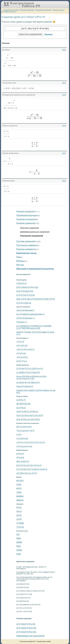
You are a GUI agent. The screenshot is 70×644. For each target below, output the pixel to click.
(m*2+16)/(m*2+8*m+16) (27, 287)
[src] (64, 50)
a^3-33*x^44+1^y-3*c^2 (27, 473)
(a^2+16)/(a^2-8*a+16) (26, 628)
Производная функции (27, 215)
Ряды (19, 257)
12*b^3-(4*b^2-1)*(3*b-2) (27, 412)
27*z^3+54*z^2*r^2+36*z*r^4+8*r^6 (32, 469)
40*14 (19, 512)
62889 (19, 542)
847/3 (19, 489)
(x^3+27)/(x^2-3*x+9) (26, 295)
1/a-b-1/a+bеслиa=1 (25, 310)
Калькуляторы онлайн (11, 10)
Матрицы (21, 261)
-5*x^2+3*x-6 (22, 357)
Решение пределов (25, 212)
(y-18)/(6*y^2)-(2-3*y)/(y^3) (28, 373)
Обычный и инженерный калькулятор (35, 269)
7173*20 (20, 527)
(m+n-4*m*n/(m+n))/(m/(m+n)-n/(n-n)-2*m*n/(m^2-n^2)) (32, 378)
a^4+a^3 (20, 454)
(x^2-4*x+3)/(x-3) (24, 303)
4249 (19, 554)
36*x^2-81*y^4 (23, 462)
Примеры (49, 34)
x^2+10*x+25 (22, 439)
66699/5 (20, 496)
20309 (19, 550)
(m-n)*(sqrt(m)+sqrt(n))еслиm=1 (30, 314)
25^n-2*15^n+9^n (24, 427)
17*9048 (20, 523)
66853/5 (20, 500)
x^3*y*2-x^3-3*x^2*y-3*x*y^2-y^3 (31, 443)
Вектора (20, 265)
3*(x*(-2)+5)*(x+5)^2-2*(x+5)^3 (30, 416)
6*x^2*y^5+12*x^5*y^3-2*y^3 (29, 466)
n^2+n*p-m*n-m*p (24, 446)
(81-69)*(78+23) (23, 404)
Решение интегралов (26, 219)
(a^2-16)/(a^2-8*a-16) (26, 624)
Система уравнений (25, 241)
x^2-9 (19, 435)
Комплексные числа (26, 253)
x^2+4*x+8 (21, 353)
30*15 (19, 515)
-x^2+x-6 (20, 342)
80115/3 (20, 481)
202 (18, 535)
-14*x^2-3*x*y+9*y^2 (25, 350)
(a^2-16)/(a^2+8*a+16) (26, 632)
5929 (19, 538)
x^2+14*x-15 (22, 346)
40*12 (19, 508)
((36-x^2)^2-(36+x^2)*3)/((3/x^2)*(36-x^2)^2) (36, 299)
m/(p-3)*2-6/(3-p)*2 (25, 386)
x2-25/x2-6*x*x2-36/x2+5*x (28, 383)
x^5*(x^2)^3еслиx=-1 (26, 318)
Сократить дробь (58, 10)
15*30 (19, 519)
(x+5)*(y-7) (21, 400)
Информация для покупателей (30, 636)
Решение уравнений (27, 10)
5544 (19, 546)
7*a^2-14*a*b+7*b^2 (25, 431)
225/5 (19, 485)
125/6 (19, 492)
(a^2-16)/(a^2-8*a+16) (8, 12)
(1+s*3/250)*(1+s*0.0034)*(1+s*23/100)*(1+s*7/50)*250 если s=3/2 (34, 327)
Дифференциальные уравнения (35, 232)
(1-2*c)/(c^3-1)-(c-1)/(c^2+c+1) (30, 369)
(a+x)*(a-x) (21, 408)
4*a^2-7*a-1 (22, 361)
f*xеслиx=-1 (22, 322)
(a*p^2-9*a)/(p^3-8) (25, 291)
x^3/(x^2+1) (21, 283)
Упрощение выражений (43, 10)
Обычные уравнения (30, 228)
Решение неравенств (26, 249)
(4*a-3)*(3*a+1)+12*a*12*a (28, 420)
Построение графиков (26, 245)
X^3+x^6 (20, 458)
